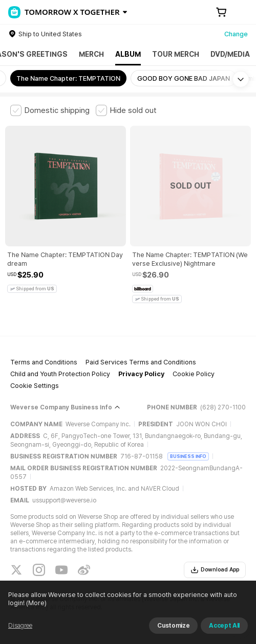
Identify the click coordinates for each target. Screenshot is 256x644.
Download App (215, 570)
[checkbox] (50, 110)
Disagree (20, 626)
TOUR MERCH (176, 54)
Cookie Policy (194, 374)
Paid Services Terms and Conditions (141, 362)
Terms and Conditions (44, 362)
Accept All (224, 626)
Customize (173, 626)
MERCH (91, 54)
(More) (36, 603)
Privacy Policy (141, 374)
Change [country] (236, 34)
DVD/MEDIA (230, 54)
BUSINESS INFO (188, 456)
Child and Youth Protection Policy (60, 374)
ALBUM (128, 54)
